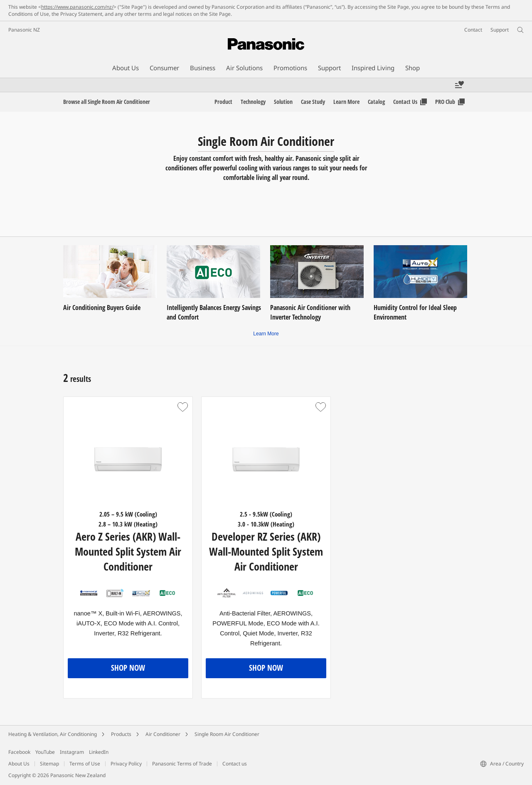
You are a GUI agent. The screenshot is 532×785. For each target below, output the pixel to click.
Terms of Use (85, 764)
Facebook (19, 752)
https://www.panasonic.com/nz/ (77, 7)
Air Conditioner (163, 734)
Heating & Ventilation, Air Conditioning (53, 734)
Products (121, 734)
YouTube (45, 752)
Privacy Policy (126, 764)
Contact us (235, 764)
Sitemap (49, 764)
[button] (182, 407)
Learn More (266, 334)
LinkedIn (99, 752)
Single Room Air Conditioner (227, 734)
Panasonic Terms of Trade (182, 764)
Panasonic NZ (24, 30)
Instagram (72, 752)
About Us (19, 764)
